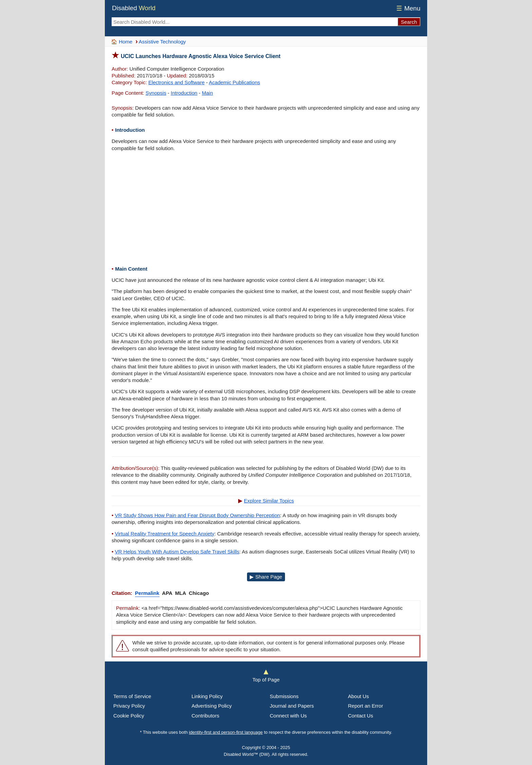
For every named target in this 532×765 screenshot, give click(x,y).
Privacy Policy (129, 706)
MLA (181, 593)
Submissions (284, 696)
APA (167, 593)
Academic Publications (235, 82)
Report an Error (366, 706)
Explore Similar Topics (269, 501)
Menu (407, 8)
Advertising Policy (212, 706)
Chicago (199, 593)
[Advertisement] (266, 210)
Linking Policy (207, 696)
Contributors (206, 716)
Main (207, 93)
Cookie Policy (129, 716)
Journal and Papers (292, 706)
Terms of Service (132, 696)
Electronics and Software (176, 82)
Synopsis (156, 93)
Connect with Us (288, 716)
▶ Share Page (266, 577)
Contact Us (361, 716)
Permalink (147, 593)
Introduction (184, 93)
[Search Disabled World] (254, 22)
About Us (359, 696)
